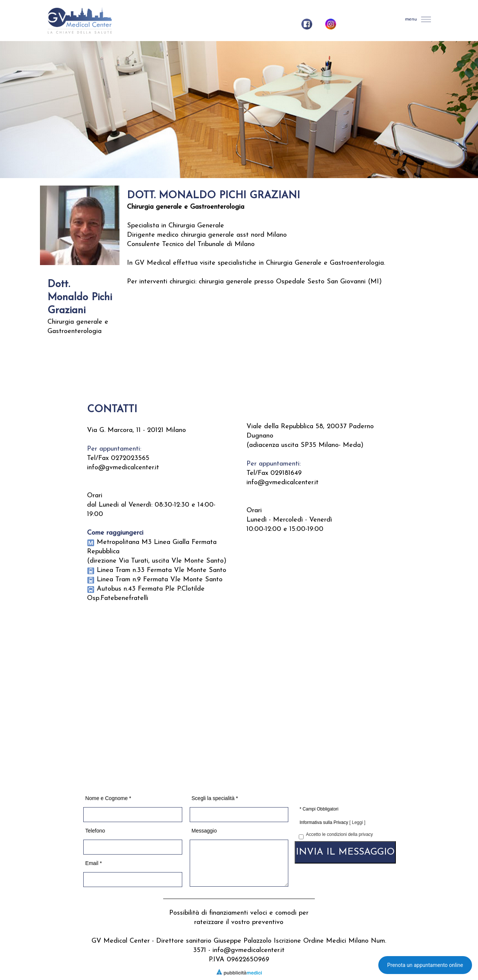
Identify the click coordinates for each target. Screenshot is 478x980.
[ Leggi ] (358, 822)
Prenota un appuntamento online (425, 965)
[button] (418, 19)
